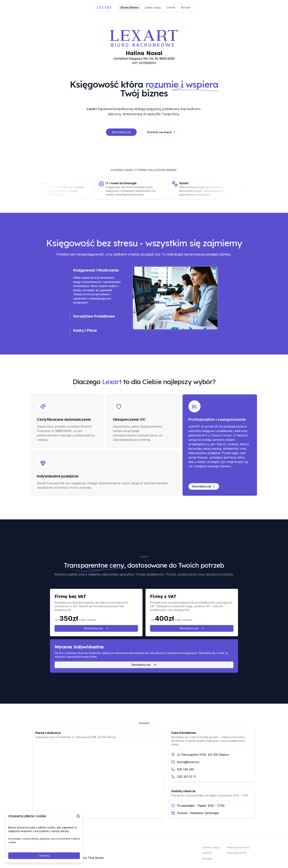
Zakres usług (211, 847)
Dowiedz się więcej (162, 132)
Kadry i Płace (85, 330)
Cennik (207, 853)
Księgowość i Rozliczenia (96, 270)
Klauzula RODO (237, 853)
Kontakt (207, 859)
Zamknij (44, 856)
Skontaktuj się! (121, 132)
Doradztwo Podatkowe (94, 316)
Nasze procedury (238, 847)
